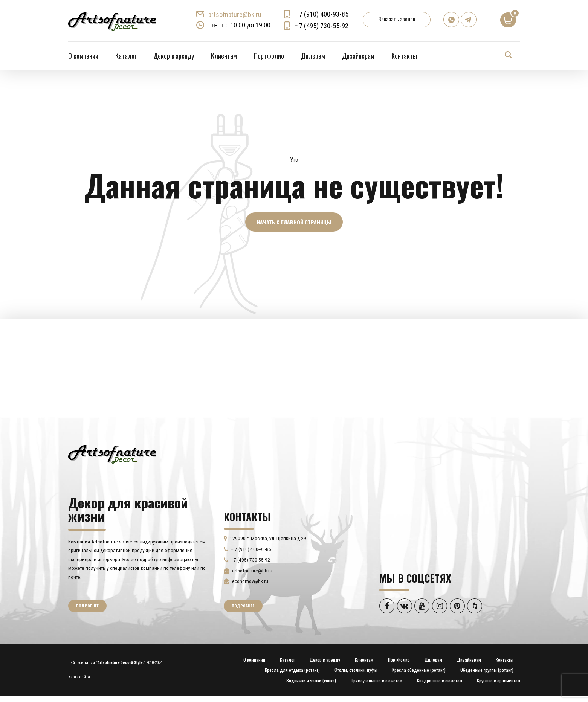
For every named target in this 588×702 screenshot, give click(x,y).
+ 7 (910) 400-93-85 (322, 14)
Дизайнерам (358, 56)
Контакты (404, 56)
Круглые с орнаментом (499, 681)
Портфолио (269, 56)
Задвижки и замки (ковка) (311, 681)
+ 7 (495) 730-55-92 (322, 26)
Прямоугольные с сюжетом (376, 681)
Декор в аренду (174, 56)
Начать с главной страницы (294, 222)
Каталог (126, 56)
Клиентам (224, 56)
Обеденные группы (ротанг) (487, 671)
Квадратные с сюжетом (440, 681)
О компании (83, 56)
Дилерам (313, 56)
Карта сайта (79, 677)
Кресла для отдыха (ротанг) (292, 671)
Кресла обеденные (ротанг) (419, 671)
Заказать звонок (397, 19)
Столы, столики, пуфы (356, 671)
